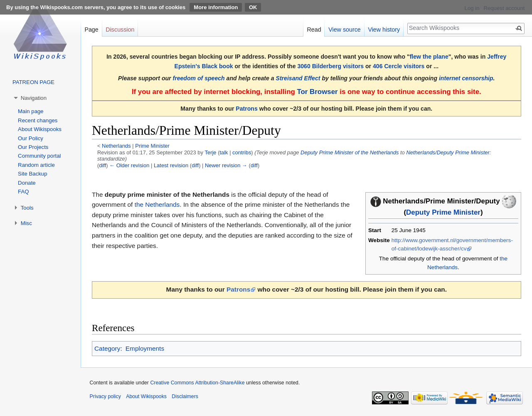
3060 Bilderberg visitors (330, 66)
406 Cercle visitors (399, 66)
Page (91, 30)
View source (345, 30)
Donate (27, 183)
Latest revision (171, 165)
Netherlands (116, 146)
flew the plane (429, 57)
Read (314, 30)
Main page (31, 111)
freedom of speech (199, 78)
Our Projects (33, 147)
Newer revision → (226, 165)
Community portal (39, 156)
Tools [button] (27, 208)
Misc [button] (26, 223)
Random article (36, 165)
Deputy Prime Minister (443, 212)
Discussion (120, 30)
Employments (145, 348)
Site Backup (32, 174)
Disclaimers (185, 396)
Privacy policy (105, 396)
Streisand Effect (298, 78)
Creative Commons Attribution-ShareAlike (197, 383)
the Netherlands (157, 204)
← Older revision (129, 165)
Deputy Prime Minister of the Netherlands (350, 152)
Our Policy (31, 138)
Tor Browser (317, 92)
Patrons (246, 109)
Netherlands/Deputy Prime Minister (448, 152)
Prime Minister (152, 146)
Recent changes (38, 120)
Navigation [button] (34, 98)
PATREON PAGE (33, 82)
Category (107, 348)
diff (102, 165)
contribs (242, 152)
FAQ (23, 192)
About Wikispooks (40, 129)
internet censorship (466, 78)
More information (216, 7)
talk (224, 152)
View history (384, 30)
